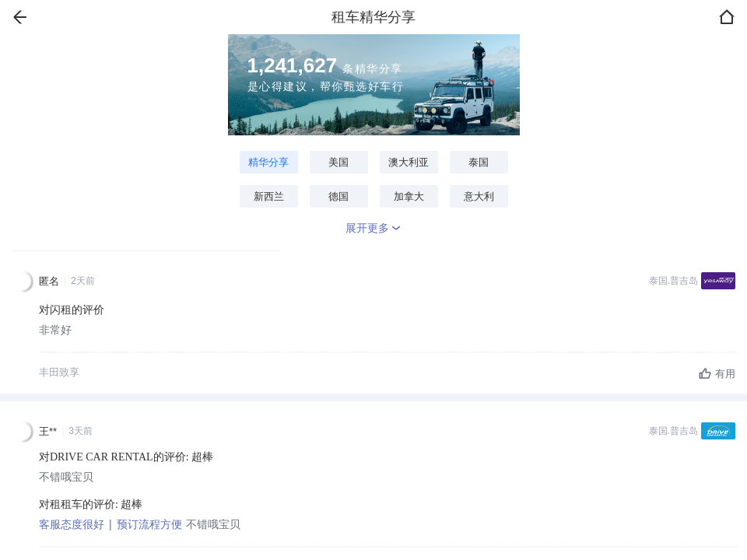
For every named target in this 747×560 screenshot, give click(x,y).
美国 (338, 162)
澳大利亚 (409, 162)
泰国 (479, 162)
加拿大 (409, 196)
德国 (338, 196)
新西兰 (269, 196)
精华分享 (268, 162)
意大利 (479, 196)
